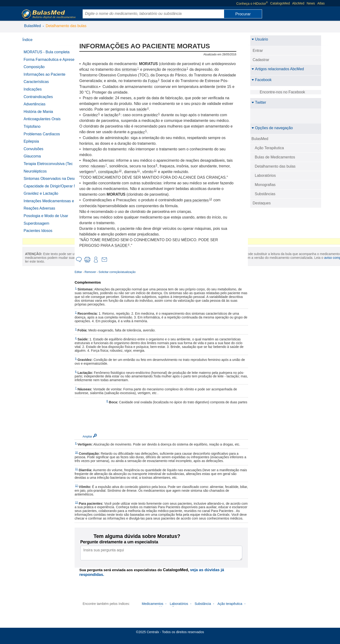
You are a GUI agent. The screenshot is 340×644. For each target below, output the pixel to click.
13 (217, 199)
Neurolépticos (35, 175)
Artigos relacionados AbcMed (278, 69)
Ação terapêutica (230, 611)
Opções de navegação (272, 128)
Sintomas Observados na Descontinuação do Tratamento (50, 185)
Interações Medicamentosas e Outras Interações (49, 216)
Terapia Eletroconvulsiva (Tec (48, 168)
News (311, 3)
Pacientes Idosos (38, 247)
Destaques (262, 203)
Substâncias (265, 194)
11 (145, 171)
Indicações (33, 93)
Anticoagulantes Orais (42, 123)
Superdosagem (36, 240)
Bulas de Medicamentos (275, 157)
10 (127, 171)
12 (162, 171)
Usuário (260, 39)
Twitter (259, 102)
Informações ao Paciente (45, 78)
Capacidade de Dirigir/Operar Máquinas (48, 196)
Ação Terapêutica (269, 148)
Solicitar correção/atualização (124, 272)
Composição (34, 71)
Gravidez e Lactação (41, 206)
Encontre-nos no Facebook (282, 92)
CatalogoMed (280, 3)
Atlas (321, 3)
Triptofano (32, 131)
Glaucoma (32, 160)
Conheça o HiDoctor (252, 3)
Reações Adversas (39, 225)
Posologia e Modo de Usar (46, 232)
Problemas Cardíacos (42, 138)
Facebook (261, 80)
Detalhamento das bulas (66, 26)
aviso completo (46, 331)
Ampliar (94, 437)
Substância (203, 611)
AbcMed (298, 3)
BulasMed (32, 26)
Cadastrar (261, 60)
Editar (85, 272)
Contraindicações (38, 101)
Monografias (265, 185)
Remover (97, 272)
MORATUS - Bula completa (47, 52)
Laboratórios (265, 175)
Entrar (258, 51)
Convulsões (34, 153)
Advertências (35, 108)
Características (36, 86)
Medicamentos (152, 611)
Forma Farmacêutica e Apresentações (43, 62)
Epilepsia (31, 146)
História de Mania (38, 116)
